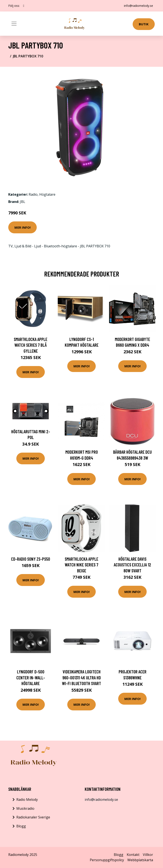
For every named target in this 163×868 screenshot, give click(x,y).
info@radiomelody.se (138, 6)
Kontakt (133, 855)
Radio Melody (27, 800)
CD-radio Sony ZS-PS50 (31, 559)
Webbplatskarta (140, 860)
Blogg (21, 826)
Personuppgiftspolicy (107, 860)
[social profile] (24, 6)
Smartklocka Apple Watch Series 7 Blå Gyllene (31, 345)
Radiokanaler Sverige (33, 817)
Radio (33, 194)
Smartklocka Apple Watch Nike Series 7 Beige (81, 565)
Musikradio (25, 808)
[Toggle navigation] (14, 24)
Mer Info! (22, 227)
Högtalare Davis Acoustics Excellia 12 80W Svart (132, 565)
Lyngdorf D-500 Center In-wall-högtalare (31, 677)
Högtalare (47, 194)
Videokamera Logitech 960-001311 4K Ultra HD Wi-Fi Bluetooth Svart (81, 677)
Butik (144, 24)
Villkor (148, 855)
